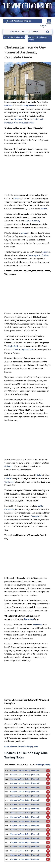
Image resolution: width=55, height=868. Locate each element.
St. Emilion (43, 255)
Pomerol (8, 106)
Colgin (40, 475)
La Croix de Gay (33, 221)
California (9, 482)
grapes (24, 233)
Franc (16, 198)
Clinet (15, 350)
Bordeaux (19, 119)
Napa (9, 478)
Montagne (33, 255)
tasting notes (28, 106)
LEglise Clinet (27, 350)
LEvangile (34, 516)
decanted (37, 625)
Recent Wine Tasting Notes (14, 37)
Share (43, 26)
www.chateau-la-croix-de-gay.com (21, 747)
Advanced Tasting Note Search (38, 39)
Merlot (44, 209)
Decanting (29, 619)
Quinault (8, 466)
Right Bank (13, 346)
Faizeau (45, 252)
